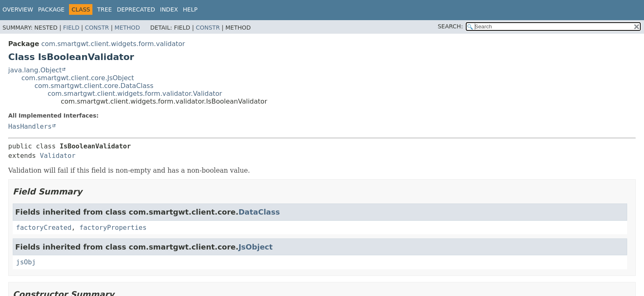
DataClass (259, 212)
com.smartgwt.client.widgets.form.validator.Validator (135, 94)
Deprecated (136, 9)
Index (169, 9)
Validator (58, 156)
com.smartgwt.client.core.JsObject (78, 78)
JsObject (256, 247)
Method (127, 28)
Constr (97, 28)
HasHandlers (30, 126)
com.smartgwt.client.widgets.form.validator (113, 44)
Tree (104, 9)
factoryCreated (44, 228)
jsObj (26, 262)
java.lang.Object (35, 70)
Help (190, 9)
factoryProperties (113, 228)
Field (71, 28)
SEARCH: (450, 26)
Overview (18, 9)
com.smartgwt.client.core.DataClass (94, 86)
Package (52, 9)
